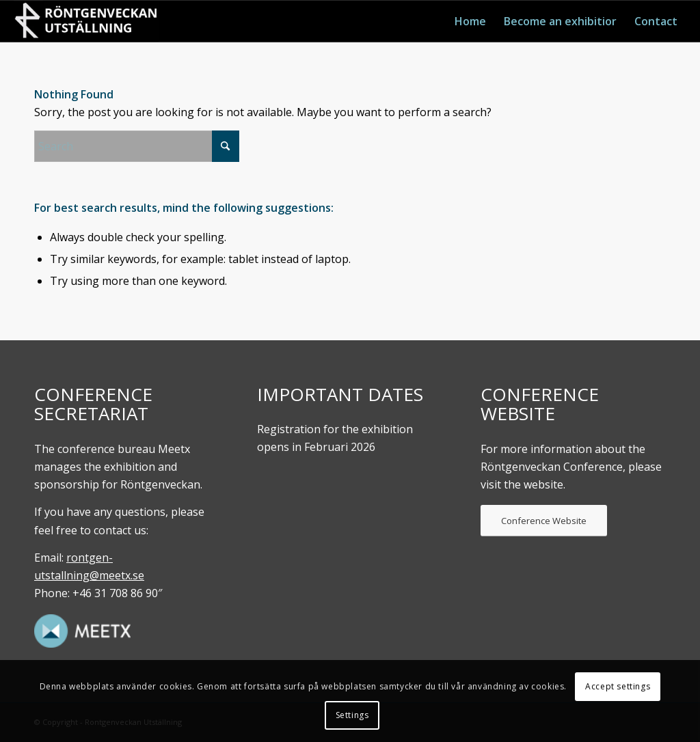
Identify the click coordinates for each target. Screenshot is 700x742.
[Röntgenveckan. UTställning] (86, 21)
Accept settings (618, 686)
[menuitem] (470, 21)
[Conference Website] (544, 521)
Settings (352, 715)
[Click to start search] (226, 146)
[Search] (137, 146)
